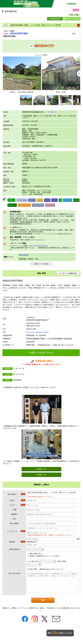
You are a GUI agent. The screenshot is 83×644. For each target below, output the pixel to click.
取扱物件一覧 (41, 469)
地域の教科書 (24, 255)
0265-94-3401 (41, 363)
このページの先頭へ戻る (68, 273)
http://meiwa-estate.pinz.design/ (38, 332)
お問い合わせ (55, 19)
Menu (71, 4)
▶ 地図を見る (53, 112)
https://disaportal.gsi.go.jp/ (39, 246)
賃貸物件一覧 (41, 475)
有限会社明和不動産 (19, 33)
